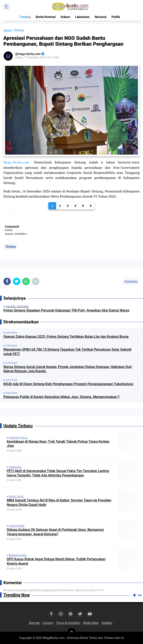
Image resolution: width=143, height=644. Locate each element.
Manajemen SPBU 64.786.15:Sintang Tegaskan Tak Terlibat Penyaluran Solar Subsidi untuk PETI (67, 352)
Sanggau (15, 467)
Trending (25, 17)
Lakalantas (82, 17)
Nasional (100, 17)
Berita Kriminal (46, 17)
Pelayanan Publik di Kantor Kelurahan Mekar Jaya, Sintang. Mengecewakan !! (61, 397)
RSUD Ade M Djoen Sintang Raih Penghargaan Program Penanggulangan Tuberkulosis (68, 384)
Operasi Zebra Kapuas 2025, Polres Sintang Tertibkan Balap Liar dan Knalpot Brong (66, 337)
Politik (116, 17)
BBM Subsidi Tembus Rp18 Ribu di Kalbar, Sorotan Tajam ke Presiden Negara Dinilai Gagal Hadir (59, 503)
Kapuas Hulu (18, 438)
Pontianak (17, 526)
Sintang (11, 246)
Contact (48, 623)
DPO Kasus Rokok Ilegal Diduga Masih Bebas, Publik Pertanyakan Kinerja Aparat (56, 561)
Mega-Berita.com (16, 162)
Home (7, 30)
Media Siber (91, 623)
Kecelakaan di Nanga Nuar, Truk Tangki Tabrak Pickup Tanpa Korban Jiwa (58, 444)
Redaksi (107, 623)
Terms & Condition (68, 623)
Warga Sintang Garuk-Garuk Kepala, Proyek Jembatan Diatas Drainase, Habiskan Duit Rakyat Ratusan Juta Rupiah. (68, 369)
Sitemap (34, 623)
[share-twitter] (17, 281)
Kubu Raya (16, 496)
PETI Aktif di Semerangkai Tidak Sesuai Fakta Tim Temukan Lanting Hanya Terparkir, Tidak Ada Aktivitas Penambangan (58, 473)
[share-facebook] (7, 281)
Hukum (65, 17)
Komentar (131, 281)
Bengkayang (18, 555)
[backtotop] (72, 632)
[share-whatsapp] (26, 281)
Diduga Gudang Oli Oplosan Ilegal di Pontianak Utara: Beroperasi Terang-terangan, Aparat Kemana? (55, 532)
